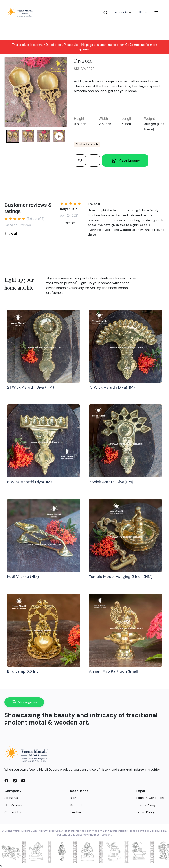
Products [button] (123, 12)
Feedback (77, 812)
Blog (73, 798)
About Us (11, 798)
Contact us (137, 45)
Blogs (143, 12)
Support (76, 805)
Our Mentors (14, 805)
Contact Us (13, 812)
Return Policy (145, 812)
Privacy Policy (146, 805)
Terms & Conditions (150, 798)
